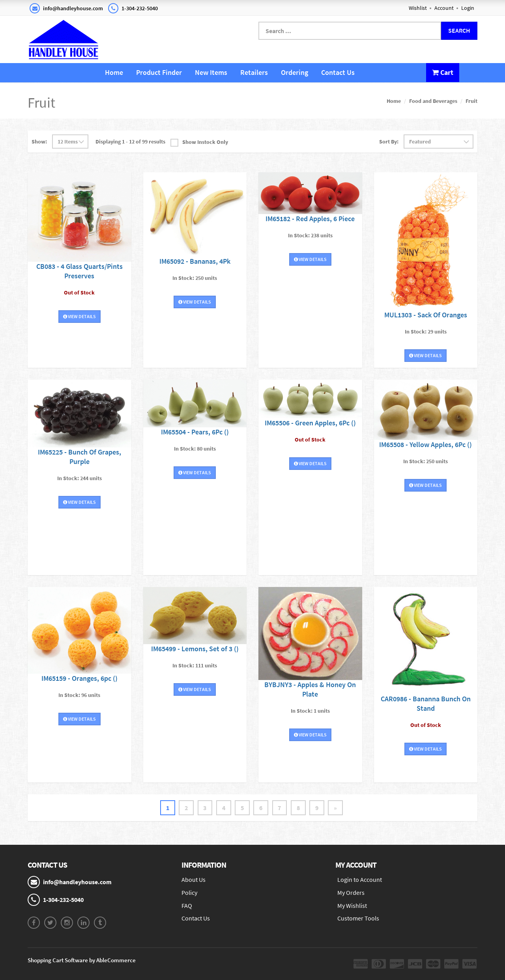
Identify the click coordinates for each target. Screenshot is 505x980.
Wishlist (418, 8)
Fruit (471, 101)
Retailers (254, 72)
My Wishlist (352, 905)
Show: (39, 142)
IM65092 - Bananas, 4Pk (195, 261)
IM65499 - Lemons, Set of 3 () (195, 649)
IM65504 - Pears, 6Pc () (195, 432)
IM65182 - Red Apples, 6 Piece (310, 219)
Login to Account (360, 879)
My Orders (351, 892)
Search (459, 30)
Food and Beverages (433, 101)
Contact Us (338, 72)
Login (468, 8)
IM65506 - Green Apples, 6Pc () (310, 423)
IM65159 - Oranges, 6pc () (79, 678)
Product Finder (159, 72)
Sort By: (389, 142)
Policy (189, 892)
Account (444, 8)
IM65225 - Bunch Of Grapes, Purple (79, 457)
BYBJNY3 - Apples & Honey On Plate (310, 689)
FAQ (187, 905)
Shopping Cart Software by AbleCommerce (82, 960)
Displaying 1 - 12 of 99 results (130, 142)
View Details (79, 316)
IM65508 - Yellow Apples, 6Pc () (426, 444)
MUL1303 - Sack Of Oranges (426, 315)
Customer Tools (358, 919)
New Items (211, 72)
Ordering (295, 72)
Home (114, 72)
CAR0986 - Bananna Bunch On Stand (426, 703)
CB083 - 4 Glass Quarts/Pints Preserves (79, 271)
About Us (194, 879)
